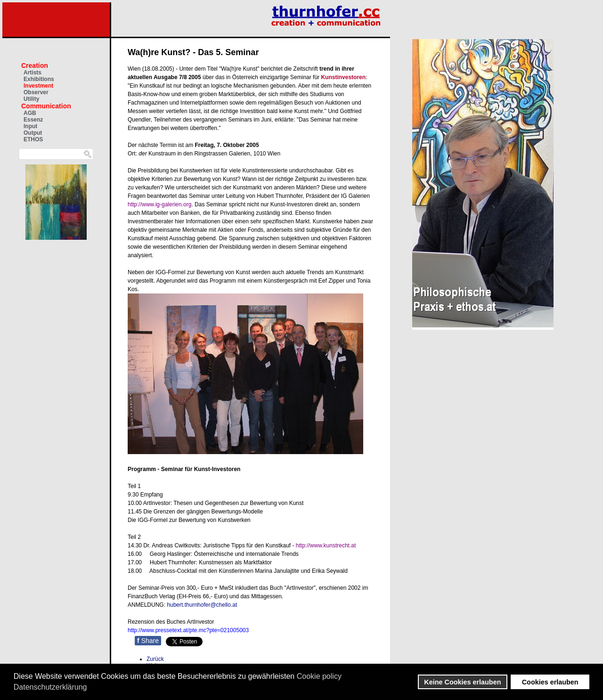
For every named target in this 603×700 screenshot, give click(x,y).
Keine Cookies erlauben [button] (462, 682)
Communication (46, 106)
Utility (31, 99)
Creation (35, 65)
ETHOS (33, 139)
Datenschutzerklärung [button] (50, 687)
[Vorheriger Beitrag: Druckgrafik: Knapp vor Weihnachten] (155, 659)
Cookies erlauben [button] (550, 682)
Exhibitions (39, 79)
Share (148, 641)
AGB (30, 113)
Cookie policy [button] (319, 676)
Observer (36, 92)
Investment (38, 86)
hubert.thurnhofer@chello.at (202, 605)
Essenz (33, 120)
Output (33, 133)
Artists (33, 73)
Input (30, 126)
